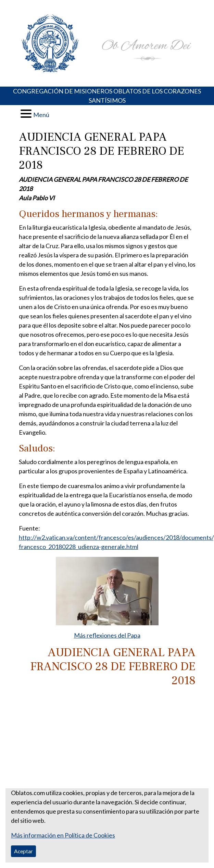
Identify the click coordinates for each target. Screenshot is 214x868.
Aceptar (23, 851)
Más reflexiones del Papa (107, 635)
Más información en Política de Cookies (63, 835)
